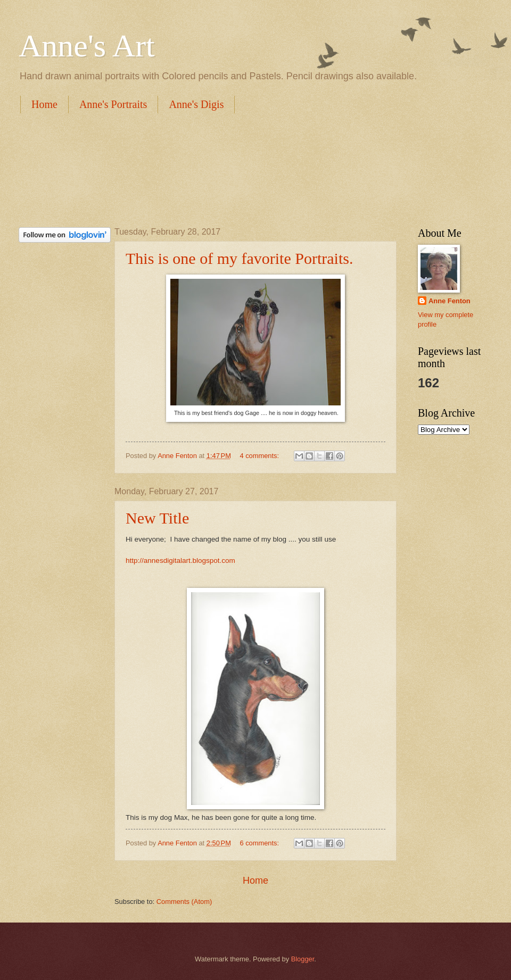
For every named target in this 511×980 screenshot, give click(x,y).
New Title (157, 518)
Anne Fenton (450, 301)
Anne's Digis (196, 104)
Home (44, 104)
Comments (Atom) (184, 902)
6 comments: (260, 843)
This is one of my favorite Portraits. (239, 258)
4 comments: (260, 456)
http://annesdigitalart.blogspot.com (180, 560)
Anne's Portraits (113, 104)
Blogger (303, 959)
